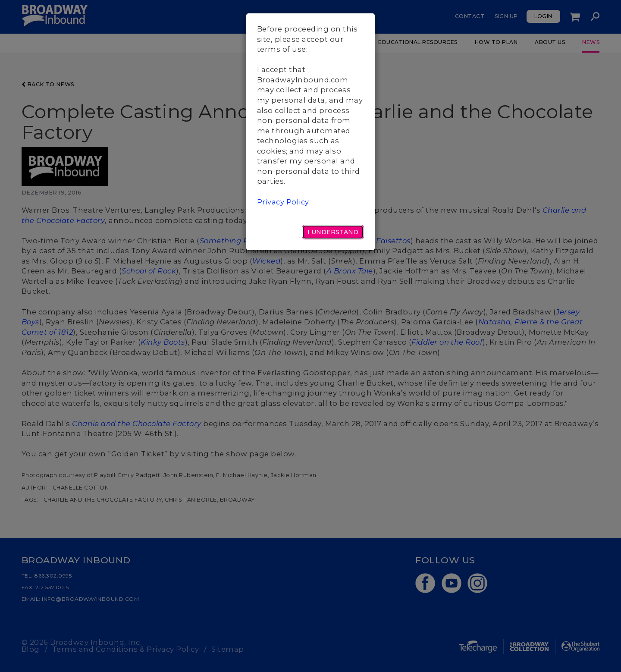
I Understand (333, 232)
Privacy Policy (283, 202)
